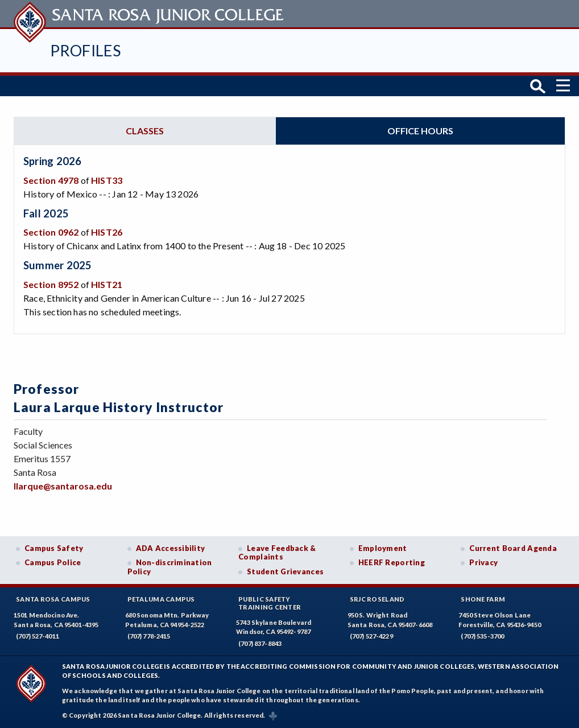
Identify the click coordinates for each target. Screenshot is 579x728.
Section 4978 (51, 180)
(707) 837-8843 (260, 643)
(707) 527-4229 (371, 636)
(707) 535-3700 (482, 636)
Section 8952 (51, 284)
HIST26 (107, 232)
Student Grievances (285, 571)
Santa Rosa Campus (53, 599)
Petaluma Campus (161, 599)
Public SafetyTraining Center (270, 603)
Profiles (85, 50)
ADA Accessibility (171, 548)
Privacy (483, 562)
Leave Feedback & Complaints (277, 553)
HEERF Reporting (392, 562)
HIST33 (107, 180)
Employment (383, 548)
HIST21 (107, 284)
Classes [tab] (145, 131)
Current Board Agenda (513, 548)
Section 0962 (51, 232)
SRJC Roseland (377, 599)
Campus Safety (54, 548)
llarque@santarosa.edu (63, 486)
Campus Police (53, 562)
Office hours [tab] (420, 131)
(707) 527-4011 (38, 636)
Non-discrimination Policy (170, 567)
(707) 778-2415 (149, 636)
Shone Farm (483, 599)
